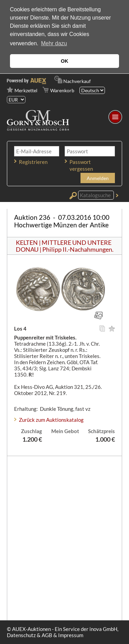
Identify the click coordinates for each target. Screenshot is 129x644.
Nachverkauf (77, 81)
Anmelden (98, 178)
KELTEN (27, 242)
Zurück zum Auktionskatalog (51, 420)
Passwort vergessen (81, 165)
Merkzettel (26, 90)
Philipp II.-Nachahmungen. (78, 249)
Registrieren (33, 162)
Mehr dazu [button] (54, 43)
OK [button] (65, 61)
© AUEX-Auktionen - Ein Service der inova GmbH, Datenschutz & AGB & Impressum (63, 632)
